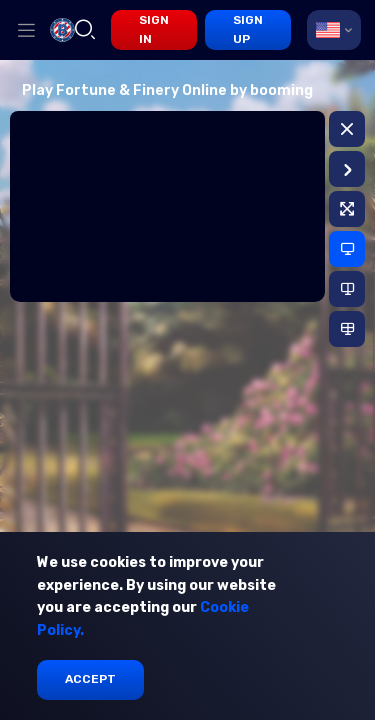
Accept (90, 679)
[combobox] (334, 30)
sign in (154, 29)
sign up (248, 29)
